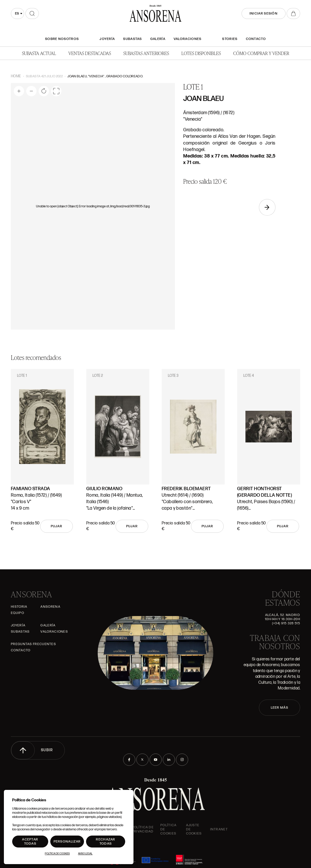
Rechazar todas (105, 842)
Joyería (107, 39)
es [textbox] (17, 13)
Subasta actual (39, 53)
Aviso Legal (85, 854)
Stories (230, 39)
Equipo (17, 613)
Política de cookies (168, 829)
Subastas (132, 39)
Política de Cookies (57, 854)
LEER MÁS (280, 708)
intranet (219, 829)
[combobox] (17, 13)
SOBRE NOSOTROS (62, 39)
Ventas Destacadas (90, 53)
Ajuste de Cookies (194, 829)
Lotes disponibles (201, 53)
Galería (158, 39)
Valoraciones (188, 39)
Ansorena (50, 607)
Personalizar (67, 842)
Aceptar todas (30, 842)
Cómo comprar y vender (261, 53)
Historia (19, 607)
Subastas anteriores (146, 53)
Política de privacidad (143, 829)
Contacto (256, 39)
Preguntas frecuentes (33, 644)
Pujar (57, 526)
